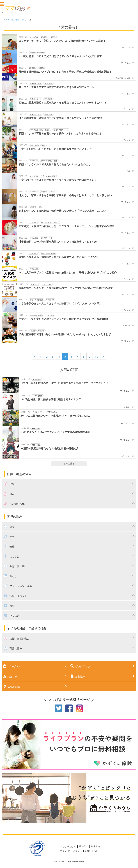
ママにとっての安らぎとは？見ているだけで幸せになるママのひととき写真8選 (63, 319)
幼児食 (33, 331)
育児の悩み (15, 20)
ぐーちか (127, 325)
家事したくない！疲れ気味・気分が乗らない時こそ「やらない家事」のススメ (63, 211)
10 (96, 356)
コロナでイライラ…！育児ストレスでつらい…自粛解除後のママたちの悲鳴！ (62, 41)
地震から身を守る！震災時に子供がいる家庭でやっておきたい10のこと (59, 257)
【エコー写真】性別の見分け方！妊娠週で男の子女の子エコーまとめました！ (65, 383)
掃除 (44, 145)
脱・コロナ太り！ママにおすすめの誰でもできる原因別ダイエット (56, 87)
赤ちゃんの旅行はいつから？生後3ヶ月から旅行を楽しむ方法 (55, 416)
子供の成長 (50, 315)
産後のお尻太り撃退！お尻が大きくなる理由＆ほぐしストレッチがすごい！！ (63, 103)
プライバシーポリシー (71, 851)
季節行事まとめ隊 (123, 78)
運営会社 (83, 846)
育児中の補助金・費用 (49, 161)
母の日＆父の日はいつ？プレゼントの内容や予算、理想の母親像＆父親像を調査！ (65, 72)
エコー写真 (37, 379)
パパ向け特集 (38, 396)
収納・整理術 (35, 145)
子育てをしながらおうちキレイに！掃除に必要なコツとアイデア (55, 149)
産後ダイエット (36, 83)
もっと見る (69, 463)
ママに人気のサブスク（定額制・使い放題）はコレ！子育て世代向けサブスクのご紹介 (68, 273)
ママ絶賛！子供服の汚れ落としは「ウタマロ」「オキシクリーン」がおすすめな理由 (66, 226)
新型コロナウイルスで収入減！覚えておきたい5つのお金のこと (55, 164)
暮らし (24, 20)
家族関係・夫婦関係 (48, 37)
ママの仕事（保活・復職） (40, 130)
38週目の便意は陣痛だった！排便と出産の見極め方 (50, 448)
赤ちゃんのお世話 (36, 300)
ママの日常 (34, 37)
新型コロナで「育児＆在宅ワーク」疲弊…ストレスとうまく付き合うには (60, 133)
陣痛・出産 (36, 428)
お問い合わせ (91, 851)
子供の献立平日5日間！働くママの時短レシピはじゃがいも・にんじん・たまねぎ (65, 334)
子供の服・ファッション (50, 222)
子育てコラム (47, 284)
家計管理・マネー (47, 238)
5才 (30, 20)
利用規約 (95, 846)
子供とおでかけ (39, 412)
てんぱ (126, 407)
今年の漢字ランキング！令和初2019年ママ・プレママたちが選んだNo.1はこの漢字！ (67, 288)
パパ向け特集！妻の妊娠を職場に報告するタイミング (51, 399)
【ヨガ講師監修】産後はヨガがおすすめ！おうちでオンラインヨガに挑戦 (60, 118)
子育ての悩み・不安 (61, 130)
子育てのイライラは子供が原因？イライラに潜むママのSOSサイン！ (58, 180)
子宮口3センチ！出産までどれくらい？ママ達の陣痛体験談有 (55, 432)
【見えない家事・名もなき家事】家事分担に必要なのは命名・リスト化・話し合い (65, 195)
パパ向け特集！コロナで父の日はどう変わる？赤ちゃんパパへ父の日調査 (60, 56)
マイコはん (126, 47)
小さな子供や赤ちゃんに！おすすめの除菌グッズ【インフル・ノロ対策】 (60, 303)
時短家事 (33, 207)
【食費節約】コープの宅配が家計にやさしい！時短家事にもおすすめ (58, 242)
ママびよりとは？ (67, 846)
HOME (7, 20)
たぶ (128, 171)
